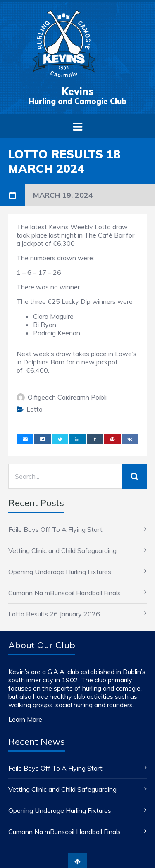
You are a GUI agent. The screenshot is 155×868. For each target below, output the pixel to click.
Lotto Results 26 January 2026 (54, 614)
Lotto (35, 409)
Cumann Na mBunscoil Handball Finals (64, 593)
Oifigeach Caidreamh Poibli (67, 397)
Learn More (25, 719)
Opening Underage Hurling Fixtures (60, 572)
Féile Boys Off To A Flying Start (55, 529)
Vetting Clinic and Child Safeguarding (62, 550)
